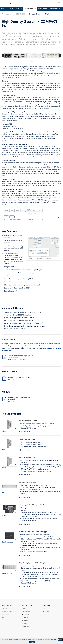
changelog (26, 359)
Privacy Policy (6, 615)
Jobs (3, 618)
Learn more (53, 640)
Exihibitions (46, 612)
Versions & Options (13, 308)
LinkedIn (26, 621)
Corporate (5, 609)
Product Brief (9, 372)
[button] (59, 3)
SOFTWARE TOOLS (55, 9)
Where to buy (26, 612)
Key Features (9, 231)
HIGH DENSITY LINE (30, 9)
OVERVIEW (4, 9)
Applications (9, 340)
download (11, 359)
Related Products (12, 414)
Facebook (26, 615)
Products (8, 14)
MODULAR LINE (43, 9)
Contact (24, 609)
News (44, 609)
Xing (25, 624)
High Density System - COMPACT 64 (30, 24)
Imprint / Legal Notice (8, 612)
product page (26, 432)
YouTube (26, 627)
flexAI (12, 9)
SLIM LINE (19, 9)
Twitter (26, 618)
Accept (32, 642)
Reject (60, 640)
